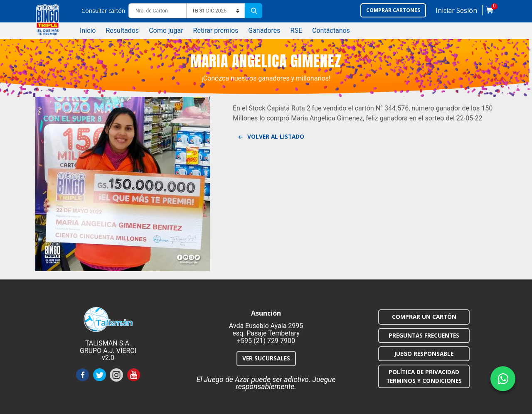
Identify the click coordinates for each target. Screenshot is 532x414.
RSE (296, 31)
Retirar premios (216, 31)
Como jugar (166, 31)
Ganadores (264, 31)
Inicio (88, 31)
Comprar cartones (393, 10)
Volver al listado (271, 137)
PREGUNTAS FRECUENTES (424, 335)
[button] (456, 12)
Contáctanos (331, 31)
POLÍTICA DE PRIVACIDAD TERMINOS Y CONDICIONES (424, 376)
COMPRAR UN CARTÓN (424, 317)
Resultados (122, 31)
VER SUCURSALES (266, 358)
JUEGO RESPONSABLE (424, 354)
